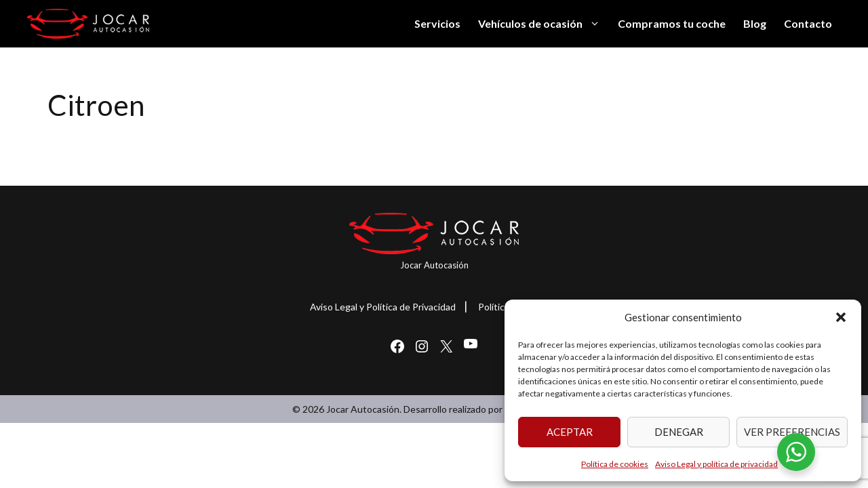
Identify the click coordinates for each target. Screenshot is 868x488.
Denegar (679, 432)
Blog (755, 23)
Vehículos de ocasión (544, 24)
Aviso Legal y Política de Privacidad (383, 307)
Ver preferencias (792, 432)
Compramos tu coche (672, 23)
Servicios (437, 23)
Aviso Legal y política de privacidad (716, 464)
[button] (841, 317)
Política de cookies (615, 464)
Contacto (808, 23)
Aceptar (570, 432)
